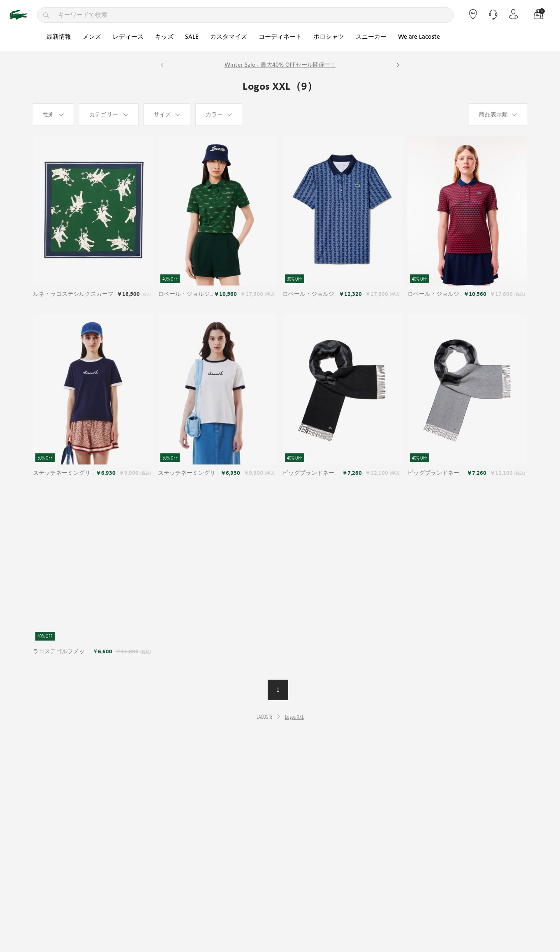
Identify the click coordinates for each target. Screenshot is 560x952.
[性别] (53, 115)
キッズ (164, 37)
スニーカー (371, 37)
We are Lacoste (419, 37)
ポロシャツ (329, 37)
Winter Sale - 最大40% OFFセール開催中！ (280, 65)
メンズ (92, 37)
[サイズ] (167, 115)
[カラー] (219, 115)
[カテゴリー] (109, 115)
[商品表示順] (498, 115)
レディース (128, 37)
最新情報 (59, 37)
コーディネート (280, 37)
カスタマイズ (229, 37)
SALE (192, 37)
